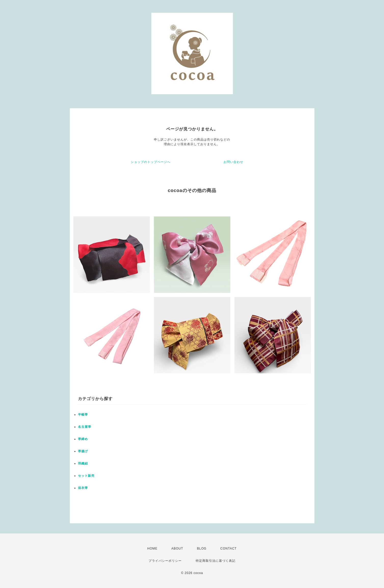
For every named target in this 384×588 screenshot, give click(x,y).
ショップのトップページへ (151, 162)
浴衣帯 (83, 488)
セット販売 (86, 476)
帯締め (83, 439)
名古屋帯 (85, 427)
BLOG (202, 549)
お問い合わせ (233, 162)
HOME (152, 549)
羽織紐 (83, 463)
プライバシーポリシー (165, 561)
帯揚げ (83, 451)
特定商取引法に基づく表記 (216, 561)
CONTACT (229, 549)
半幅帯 (83, 415)
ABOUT (177, 549)
